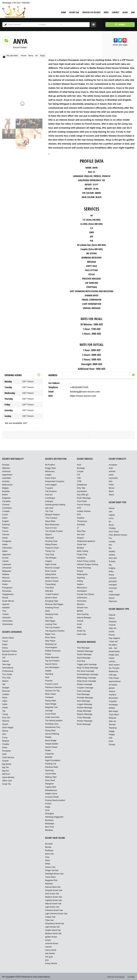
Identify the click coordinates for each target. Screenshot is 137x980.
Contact (116, 12)
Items (33, 55)
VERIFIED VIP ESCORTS (91, 12)
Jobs (133, 12)
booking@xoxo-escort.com (84, 390)
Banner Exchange (117, 976)
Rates (106, 12)
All (40, 55)
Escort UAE (74, 12)
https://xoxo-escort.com (82, 394)
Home (63, 12)
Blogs (125, 12)
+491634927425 (78, 386)
